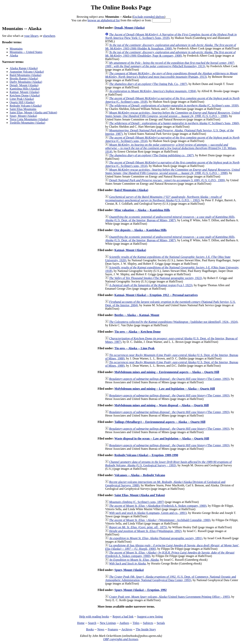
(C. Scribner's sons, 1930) (174, 105)
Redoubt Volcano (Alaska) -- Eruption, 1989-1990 (146, 455)
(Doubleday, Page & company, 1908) (170, 54)
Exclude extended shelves (149, 17)
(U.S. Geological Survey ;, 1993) (168, 464)
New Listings (108, 623)
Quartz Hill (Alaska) (22, 102)
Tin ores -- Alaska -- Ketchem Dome (138, 332)
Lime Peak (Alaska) (22, 99)
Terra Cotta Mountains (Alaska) (29, 119)
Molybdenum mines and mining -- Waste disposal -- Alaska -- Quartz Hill (162, 405)
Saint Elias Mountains (23, 109)
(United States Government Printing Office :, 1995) (169, 597)
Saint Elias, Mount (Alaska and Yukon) (33, 112)
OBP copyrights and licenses (121, 639)
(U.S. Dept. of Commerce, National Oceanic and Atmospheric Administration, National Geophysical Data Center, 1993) (171, 578)
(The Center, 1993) (169, 379)
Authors (124, 623)
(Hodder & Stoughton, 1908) (171, 47)
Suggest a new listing (150, 617)
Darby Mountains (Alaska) (26, 82)
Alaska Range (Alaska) (24, 68)
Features (113, 629)
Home (81, 623)
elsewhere (49, 36)
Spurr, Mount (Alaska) (23, 116)
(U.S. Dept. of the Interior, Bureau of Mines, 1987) (170, 219)
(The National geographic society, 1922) (156, 278)
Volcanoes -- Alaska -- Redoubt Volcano (140, 475)
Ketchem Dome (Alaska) (25, 95)
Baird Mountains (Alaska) (25, 75)
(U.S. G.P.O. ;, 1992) (163, 199)
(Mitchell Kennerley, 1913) (170, 64)
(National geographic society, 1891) (156, 538)
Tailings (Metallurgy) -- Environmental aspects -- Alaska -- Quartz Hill (160, 422)
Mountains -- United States (26, 52)
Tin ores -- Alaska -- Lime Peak (135, 348)
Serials (161, 623)
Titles (136, 623)
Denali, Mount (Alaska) (24, 85)
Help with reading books (94, 617)
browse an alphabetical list (104, 20)
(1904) (153, 91)
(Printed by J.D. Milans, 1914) (171, 148)
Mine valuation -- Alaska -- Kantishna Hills (142, 210)
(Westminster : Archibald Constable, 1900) (160, 520)
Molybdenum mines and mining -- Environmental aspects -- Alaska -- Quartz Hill (167, 372)
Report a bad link (123, 617)
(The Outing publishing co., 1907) (151, 155)
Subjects (148, 623)
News (101, 629)
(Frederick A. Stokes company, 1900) (158, 506)
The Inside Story (146, 629)
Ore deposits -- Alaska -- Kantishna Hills (140, 230)
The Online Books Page (121, 7)
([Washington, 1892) (145, 531)
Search (92, 623)
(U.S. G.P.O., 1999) (167, 180)
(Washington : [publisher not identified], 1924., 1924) (173, 322)
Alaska (14, 55)
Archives (127, 629)
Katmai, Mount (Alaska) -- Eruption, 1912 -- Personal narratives (156, 295)
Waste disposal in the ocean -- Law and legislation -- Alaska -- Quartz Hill (162, 438)
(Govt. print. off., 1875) (138, 527)
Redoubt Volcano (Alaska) (26, 106)
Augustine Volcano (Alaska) (27, 72)
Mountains (16, 49)
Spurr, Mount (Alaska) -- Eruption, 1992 (140, 590)
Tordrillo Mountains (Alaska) (27, 123)
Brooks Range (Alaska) (24, 78)
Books (90, 629)
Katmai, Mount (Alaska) (24, 92)
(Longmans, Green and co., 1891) (148, 513)
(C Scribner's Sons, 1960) (174, 123)
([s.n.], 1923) (151, 285)
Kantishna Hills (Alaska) (25, 89)
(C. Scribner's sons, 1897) (137, 502)
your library (31, 36)
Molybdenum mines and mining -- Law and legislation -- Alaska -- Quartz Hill (165, 389)
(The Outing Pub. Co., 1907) (148, 84)
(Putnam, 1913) (171, 75)
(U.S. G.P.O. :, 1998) (172, 114)
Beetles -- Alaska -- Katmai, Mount (137, 315)
